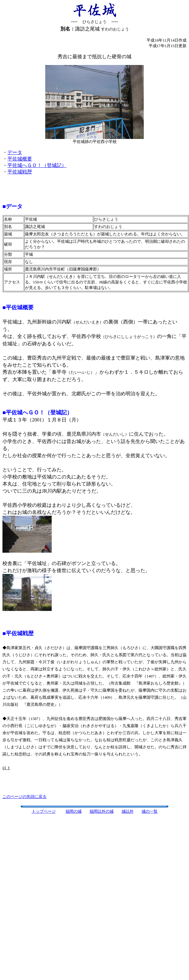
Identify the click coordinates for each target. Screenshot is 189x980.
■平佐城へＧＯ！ (24, 413)
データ (15, 152)
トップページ (44, 811)
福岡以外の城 (102, 811)
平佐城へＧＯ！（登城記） (37, 165)
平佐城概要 (20, 159)
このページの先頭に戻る (24, 797)
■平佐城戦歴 (18, 633)
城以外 (128, 811)
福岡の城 (74, 811)
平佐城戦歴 (20, 172)
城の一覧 (150, 811)
